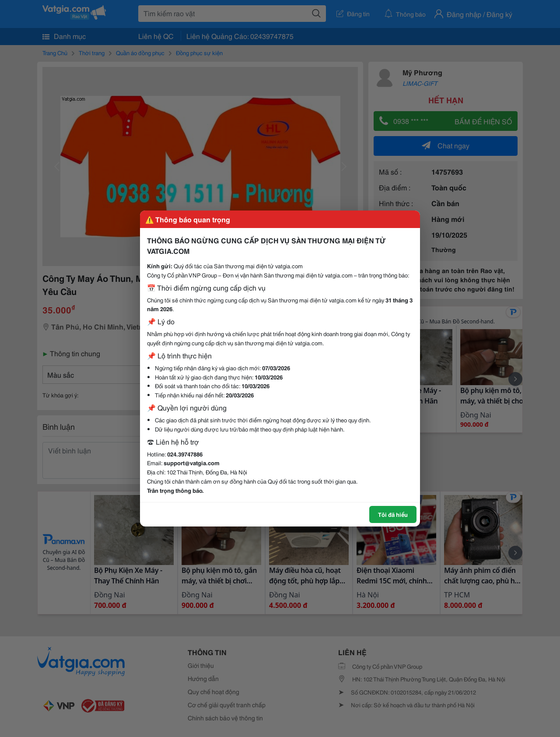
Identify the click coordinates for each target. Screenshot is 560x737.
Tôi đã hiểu (393, 514)
